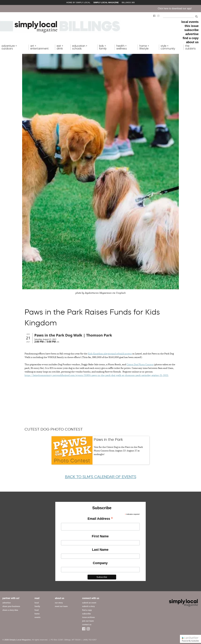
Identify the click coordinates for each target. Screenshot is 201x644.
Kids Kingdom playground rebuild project (110, 354)
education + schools (80, 47)
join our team (88, 621)
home (37, 614)
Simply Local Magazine (106, 2)
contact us (87, 625)
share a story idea (10, 610)
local (37, 603)
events (37, 617)
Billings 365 (128, 2)
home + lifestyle (144, 47)
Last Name (100, 550)
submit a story (88, 606)
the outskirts (190, 47)
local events (190, 22)
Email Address (100, 519)
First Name (100, 536)
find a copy (191, 38)
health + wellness (122, 47)
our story (59, 603)
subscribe (192, 30)
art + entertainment (39, 47)
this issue (192, 26)
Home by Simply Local (78, 2)
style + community (168, 47)
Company (100, 563)
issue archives (88, 617)
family (37, 606)
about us (192, 42)
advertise (192, 34)
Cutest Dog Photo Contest (140, 364)
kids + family (103, 47)
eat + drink (60, 47)
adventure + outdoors (9, 47)
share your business (11, 606)
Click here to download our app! (179, 8)
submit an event (89, 603)
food (37, 610)
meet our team (61, 606)
